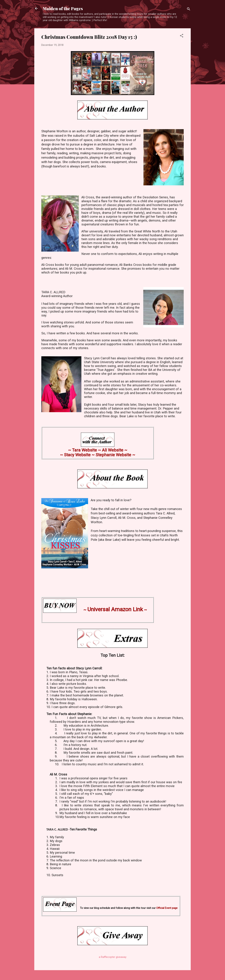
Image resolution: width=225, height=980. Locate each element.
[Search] (189, 10)
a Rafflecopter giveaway (113, 957)
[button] (182, 36)
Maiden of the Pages (63, 8)
